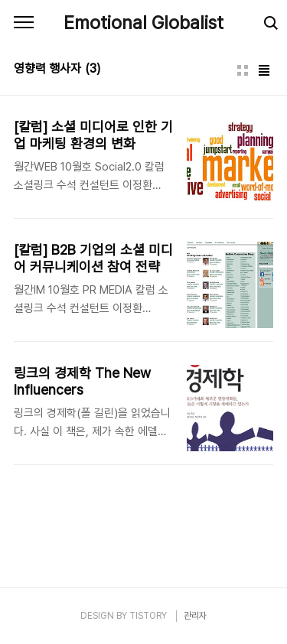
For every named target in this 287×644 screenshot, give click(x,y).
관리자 (195, 616)
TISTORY (148, 616)
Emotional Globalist (143, 23)
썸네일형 (243, 70)
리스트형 (264, 70)
